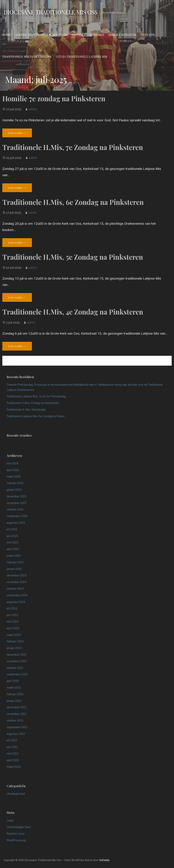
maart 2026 (14, 476)
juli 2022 (12, 740)
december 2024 (17, 575)
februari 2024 (15, 641)
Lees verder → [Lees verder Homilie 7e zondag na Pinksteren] (17, 133)
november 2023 (16, 661)
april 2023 (13, 681)
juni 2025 (12, 536)
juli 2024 (12, 608)
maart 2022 (14, 767)
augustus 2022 (16, 734)
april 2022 (13, 760)
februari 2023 (15, 694)
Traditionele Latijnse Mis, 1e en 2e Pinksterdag (36, 396)
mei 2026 (13, 463)
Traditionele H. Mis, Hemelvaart (26, 410)
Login (10, 820)
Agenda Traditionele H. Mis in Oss (41, 35)
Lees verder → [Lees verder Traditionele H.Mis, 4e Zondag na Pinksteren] (17, 346)
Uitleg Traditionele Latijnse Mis (81, 57)
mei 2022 (13, 754)
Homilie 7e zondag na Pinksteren (54, 98)
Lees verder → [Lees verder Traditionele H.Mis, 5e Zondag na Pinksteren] (17, 297)
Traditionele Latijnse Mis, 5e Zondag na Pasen (36, 416)
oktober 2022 (15, 721)
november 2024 (16, 582)
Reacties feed (16, 834)
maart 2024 (14, 635)
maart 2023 (14, 688)
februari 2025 (15, 562)
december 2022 (17, 707)
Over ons (148, 35)
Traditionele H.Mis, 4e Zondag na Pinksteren (73, 312)
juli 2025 (12, 529)
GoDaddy (104, 860)
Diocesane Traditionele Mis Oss (51, 12)
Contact (79, 35)
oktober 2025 (15, 509)
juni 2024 (12, 615)
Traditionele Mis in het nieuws (27, 57)
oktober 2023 (15, 668)
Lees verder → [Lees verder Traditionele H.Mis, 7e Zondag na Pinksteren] (17, 188)
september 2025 (17, 516)
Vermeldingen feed (19, 827)
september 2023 (17, 674)
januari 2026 (14, 490)
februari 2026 (15, 483)
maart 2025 (14, 556)
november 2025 (16, 503)
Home (6, 35)
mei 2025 (13, 542)
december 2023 (17, 655)
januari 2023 (14, 701)
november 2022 (16, 714)
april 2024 (13, 628)
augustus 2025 (16, 523)
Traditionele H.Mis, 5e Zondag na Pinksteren (73, 257)
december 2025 (17, 496)
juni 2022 (12, 747)
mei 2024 (13, 622)
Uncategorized (16, 794)
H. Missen (97, 35)
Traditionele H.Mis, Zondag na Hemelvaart (33, 403)
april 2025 (13, 549)
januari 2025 (14, 569)
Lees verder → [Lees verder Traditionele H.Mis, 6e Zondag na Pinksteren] (17, 242)
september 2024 (17, 595)
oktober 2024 (15, 589)
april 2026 (13, 470)
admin (33, 109)
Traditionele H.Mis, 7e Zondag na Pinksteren (73, 147)
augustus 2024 (16, 602)
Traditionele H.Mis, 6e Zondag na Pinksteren (73, 202)
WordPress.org (16, 840)
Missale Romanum (122, 35)
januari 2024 (14, 648)
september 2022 (17, 727)
